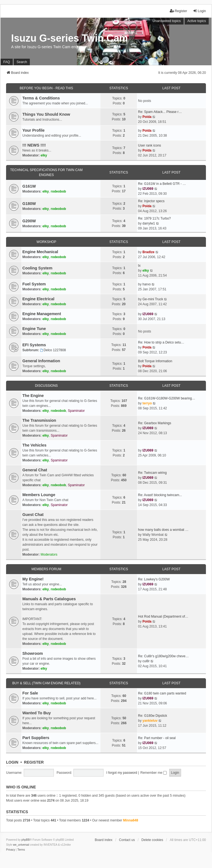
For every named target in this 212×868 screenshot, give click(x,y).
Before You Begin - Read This (46, 88)
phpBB (26, 840)
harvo (147, 284)
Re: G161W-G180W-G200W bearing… (167, 398)
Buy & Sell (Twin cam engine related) (46, 683)
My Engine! (33, 579)
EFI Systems (34, 345)
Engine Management (42, 314)
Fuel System (34, 284)
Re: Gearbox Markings (155, 423)
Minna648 (131, 820)
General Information (41, 361)
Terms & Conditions (41, 98)
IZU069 (148, 189)
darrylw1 (149, 223)
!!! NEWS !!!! (34, 145)
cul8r (146, 661)
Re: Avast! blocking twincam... (160, 495)
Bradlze (148, 252)
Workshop (46, 242)
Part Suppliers (36, 738)
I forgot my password (122, 773)
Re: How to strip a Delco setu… (161, 342)
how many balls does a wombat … (163, 530)
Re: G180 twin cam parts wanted (162, 693)
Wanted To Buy (37, 713)
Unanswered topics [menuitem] (167, 21)
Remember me (153, 773)
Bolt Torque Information (155, 361)
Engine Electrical (38, 299)
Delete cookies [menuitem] (152, 840)
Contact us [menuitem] (127, 840)
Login (12, 762)
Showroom (33, 653)
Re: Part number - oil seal (157, 738)
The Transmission (39, 420)
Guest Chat (33, 515)
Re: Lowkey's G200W (154, 579)
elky (44, 155)
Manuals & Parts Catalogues (49, 599)
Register (34, 762)
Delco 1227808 (53, 350)
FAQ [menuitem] (7, 62)
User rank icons (149, 145)
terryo (147, 403)
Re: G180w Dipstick (153, 716)
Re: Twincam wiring (152, 473)
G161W (29, 186)
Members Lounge (39, 495)
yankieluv (150, 721)
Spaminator (76, 411)
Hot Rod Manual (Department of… (163, 616)
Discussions (47, 386)
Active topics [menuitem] (197, 21)
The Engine (33, 396)
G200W (29, 221)
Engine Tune (34, 329)
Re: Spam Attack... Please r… (160, 112)
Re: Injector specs (151, 201)
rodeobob (58, 191)
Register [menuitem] (178, 11)
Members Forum (46, 569)
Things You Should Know (46, 114)
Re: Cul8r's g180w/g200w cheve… (163, 656)
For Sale (30, 693)
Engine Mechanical (40, 252)
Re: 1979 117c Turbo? (154, 218)
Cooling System (37, 268)
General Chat (35, 470)
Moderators (49, 555)
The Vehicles (34, 445)
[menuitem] (11, 850)
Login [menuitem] (199, 11)
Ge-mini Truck (153, 299)
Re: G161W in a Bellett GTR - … (162, 184)
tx (139, 266)
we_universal (21, 845)
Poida (147, 117)
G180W (29, 204)
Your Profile (34, 130)
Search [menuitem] (22, 62)
